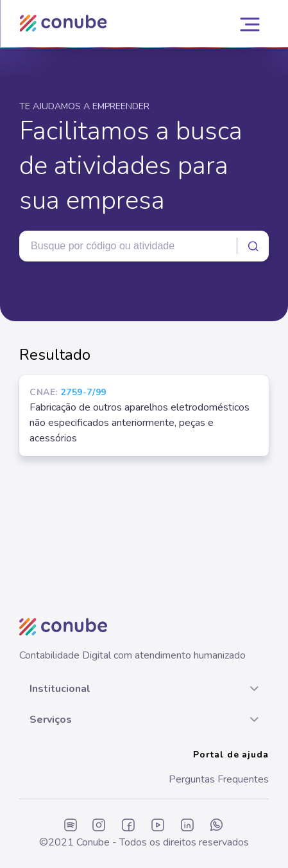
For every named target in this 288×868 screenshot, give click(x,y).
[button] (144, 689)
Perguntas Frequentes (219, 779)
